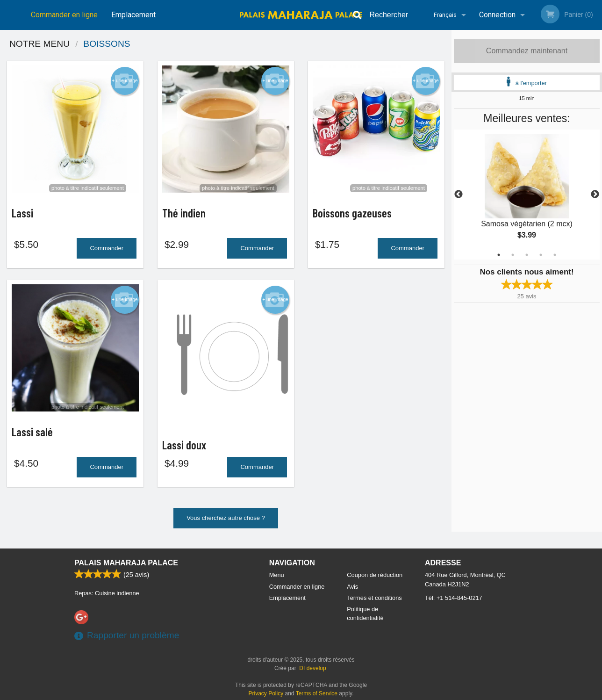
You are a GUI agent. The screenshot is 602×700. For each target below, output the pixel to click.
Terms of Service (317, 693)
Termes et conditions (374, 598)
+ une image (125, 81)
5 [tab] (555, 255)
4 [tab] (541, 255)
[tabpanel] (527, 195)
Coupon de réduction (375, 575)
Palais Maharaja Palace (126, 563)
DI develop (312, 668)
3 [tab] (527, 255)
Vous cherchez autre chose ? (226, 522)
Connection (497, 15)
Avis (352, 587)
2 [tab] (513, 255)
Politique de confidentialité (365, 613)
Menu (277, 575)
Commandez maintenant (527, 51)
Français (445, 15)
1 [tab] (499, 255)
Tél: (454, 598)
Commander (107, 250)
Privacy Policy (266, 693)
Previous (459, 195)
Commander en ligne (64, 15)
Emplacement (133, 15)
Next (595, 195)
